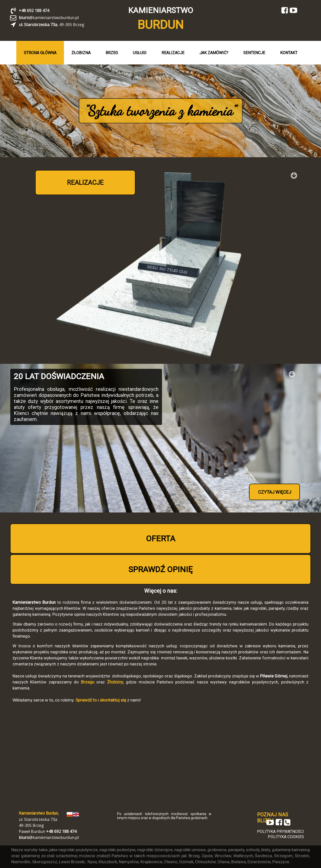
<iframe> (160, 756)
